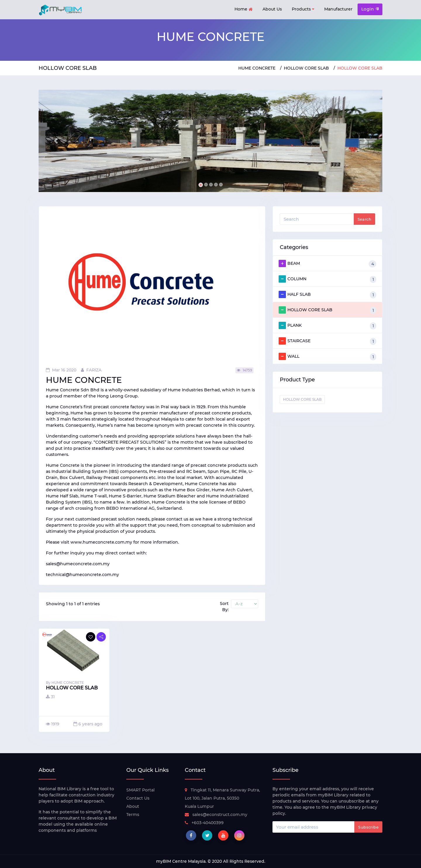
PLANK (327, 326)
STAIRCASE (327, 341)
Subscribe (368, 827)
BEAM (327, 264)
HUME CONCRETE (257, 68)
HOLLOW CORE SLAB (306, 68)
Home (244, 9)
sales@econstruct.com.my (216, 815)
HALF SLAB (327, 295)
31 (50, 697)
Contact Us (138, 798)
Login (370, 9)
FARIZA (91, 370)
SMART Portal (140, 790)
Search (364, 219)
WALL (327, 357)
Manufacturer (338, 9)
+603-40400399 (204, 823)
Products (303, 9)
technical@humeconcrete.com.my (82, 575)
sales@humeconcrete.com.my (78, 564)
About (133, 806)
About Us (272, 9)
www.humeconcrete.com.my (101, 542)
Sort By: (224, 607)
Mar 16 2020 (61, 370)
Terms (133, 815)
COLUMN (327, 279)
